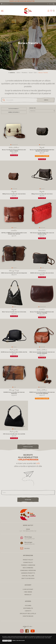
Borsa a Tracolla (43, 73)
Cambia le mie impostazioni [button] (18, 641)
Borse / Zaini (33, 73)
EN (50, 4)
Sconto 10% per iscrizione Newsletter (28, 1)
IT (48, 4)
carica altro (28, 447)
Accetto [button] (5, 641)
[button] (11, 145)
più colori (14, 155)
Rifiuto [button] (9, 641)
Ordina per (32, 108)
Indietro (12, 73)
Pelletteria (24, 73)
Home (18, 73)
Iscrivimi (28, 500)
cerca (46, 100)
